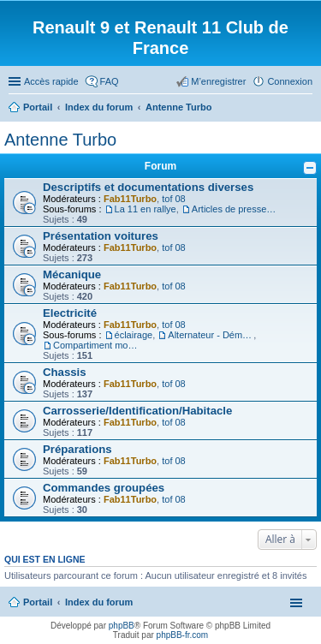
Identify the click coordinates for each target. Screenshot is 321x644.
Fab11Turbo (130, 199)
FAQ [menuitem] (110, 81)
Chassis (65, 372)
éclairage (134, 335)
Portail (38, 107)
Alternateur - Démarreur (211, 335)
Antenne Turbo (60, 140)
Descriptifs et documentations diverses (148, 187)
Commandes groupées (104, 488)
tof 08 (174, 199)
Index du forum (99, 602)
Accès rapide (51, 81)
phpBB (122, 626)
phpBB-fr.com (183, 635)
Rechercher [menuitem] (306, 109)
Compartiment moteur (96, 345)
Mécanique (72, 274)
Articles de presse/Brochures (235, 209)
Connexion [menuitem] (290, 81)
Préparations (77, 449)
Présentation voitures (101, 236)
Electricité (70, 313)
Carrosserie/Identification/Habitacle (137, 411)
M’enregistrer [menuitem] (218, 81)
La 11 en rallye (146, 209)
